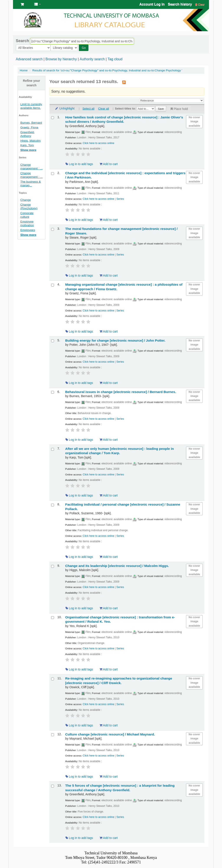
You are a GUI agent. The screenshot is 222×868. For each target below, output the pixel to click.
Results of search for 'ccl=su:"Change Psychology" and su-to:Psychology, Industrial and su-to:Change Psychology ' (107, 70)
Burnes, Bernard (31, 123)
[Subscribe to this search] (124, 82)
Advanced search (29, 59)
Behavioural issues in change (121, 392)
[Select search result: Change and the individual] (53, 174)
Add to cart (109, 164)
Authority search (92, 59)
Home (24, 70)
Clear (200, 4)
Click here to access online (99, 143)
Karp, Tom (27, 145)
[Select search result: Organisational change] (53, 618)
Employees (28, 230)
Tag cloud (115, 59)
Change (26, 200)
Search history (180, 4)
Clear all (104, 109)
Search (22, 41)
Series (120, 199)
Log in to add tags (79, 164)
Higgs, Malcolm (30, 141)
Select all (88, 109)
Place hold (179, 109)
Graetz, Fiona (29, 127)
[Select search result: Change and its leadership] (53, 566)
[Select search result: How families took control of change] (53, 118)
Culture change (110, 734)
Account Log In (152, 4)
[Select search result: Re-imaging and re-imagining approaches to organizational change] (53, 679)
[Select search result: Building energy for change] (53, 341)
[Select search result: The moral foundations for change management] (53, 229)
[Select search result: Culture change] (53, 735)
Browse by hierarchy (61, 59)
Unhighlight (65, 108)
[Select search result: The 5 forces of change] (53, 786)
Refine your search (32, 83)
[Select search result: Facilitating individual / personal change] (53, 505)
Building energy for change (115, 340)
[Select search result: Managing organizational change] (53, 285)
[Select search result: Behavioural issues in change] (53, 392)
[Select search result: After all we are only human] (53, 449)
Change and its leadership (117, 566)
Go (56, 48)
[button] (22, 4)
